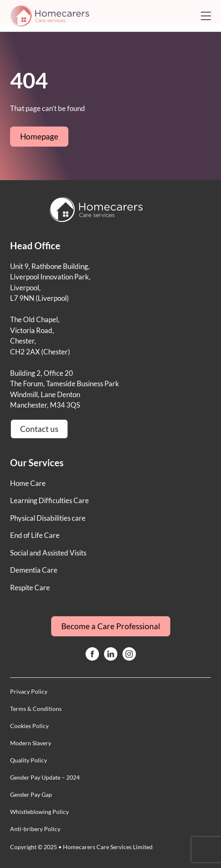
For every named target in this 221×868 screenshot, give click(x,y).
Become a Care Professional (111, 626)
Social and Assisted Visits (48, 553)
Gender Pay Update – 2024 (45, 777)
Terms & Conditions (36, 709)
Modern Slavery (31, 743)
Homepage (39, 136)
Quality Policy (29, 760)
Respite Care (30, 588)
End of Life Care (35, 535)
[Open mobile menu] (206, 16)
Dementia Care (34, 570)
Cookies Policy (29, 726)
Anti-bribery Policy (35, 829)
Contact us (39, 429)
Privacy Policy (29, 691)
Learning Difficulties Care (49, 500)
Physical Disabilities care (48, 518)
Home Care (28, 483)
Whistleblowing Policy (39, 812)
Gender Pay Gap (31, 794)
